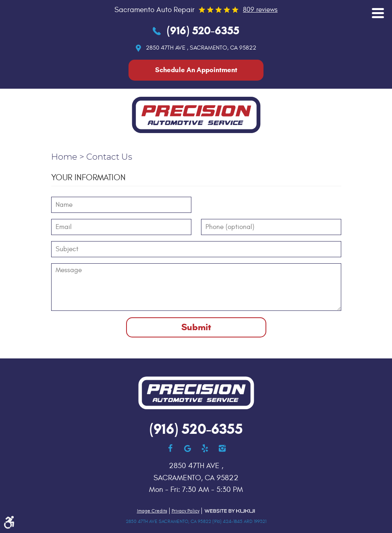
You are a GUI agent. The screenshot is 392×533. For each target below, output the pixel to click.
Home (64, 157)
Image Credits (152, 511)
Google (188, 448)
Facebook (170, 448)
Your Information (88, 178)
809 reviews (260, 10)
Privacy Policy (186, 511)
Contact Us (109, 157)
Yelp (205, 448)
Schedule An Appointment (196, 70)
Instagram (222, 448)
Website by (230, 511)
